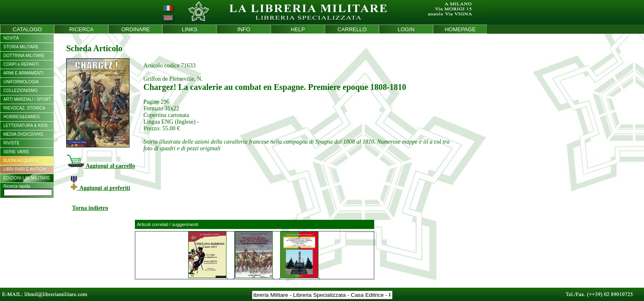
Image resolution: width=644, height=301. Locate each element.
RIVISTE (11, 143)
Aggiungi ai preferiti (101, 188)
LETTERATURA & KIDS (26, 126)
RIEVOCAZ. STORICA (24, 108)
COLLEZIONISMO (20, 91)
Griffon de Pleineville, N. (173, 79)
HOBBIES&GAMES (21, 117)
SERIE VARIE (16, 152)
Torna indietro (90, 208)
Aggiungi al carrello (101, 166)
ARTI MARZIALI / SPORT (27, 99)
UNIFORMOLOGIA (21, 82)
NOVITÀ (11, 38)
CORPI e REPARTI (21, 64)
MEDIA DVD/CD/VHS (23, 134)
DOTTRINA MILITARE (24, 56)
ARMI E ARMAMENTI (24, 73)
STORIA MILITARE (21, 47)
